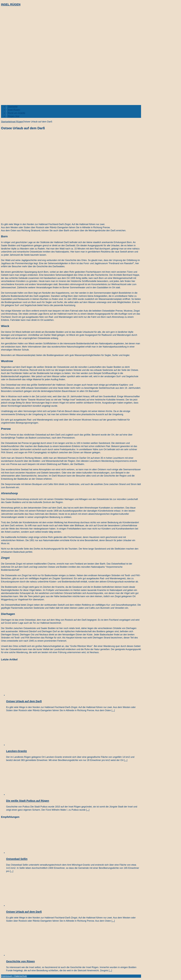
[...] (113, 710)
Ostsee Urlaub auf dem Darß (24, 701)
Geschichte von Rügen (20, 961)
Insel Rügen (14, 110)
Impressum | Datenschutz (14, 976)
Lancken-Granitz (16, 751)
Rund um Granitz (17, 113)
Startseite (13, 107)
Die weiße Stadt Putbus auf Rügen (28, 801)
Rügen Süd (14, 116)
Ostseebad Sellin (17, 859)
